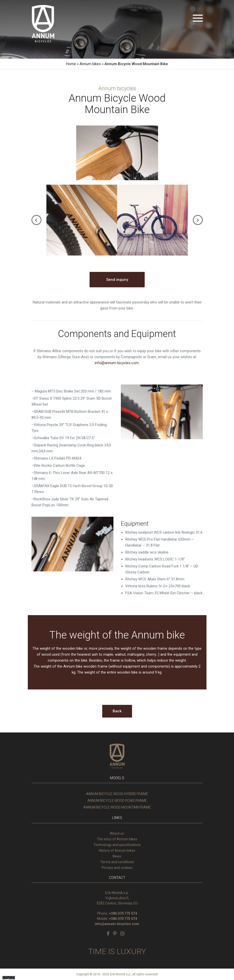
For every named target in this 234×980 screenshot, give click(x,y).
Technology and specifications (117, 845)
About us (117, 833)
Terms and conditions (117, 862)
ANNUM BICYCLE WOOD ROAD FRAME (117, 801)
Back (117, 711)
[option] (82, 220)
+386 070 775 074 (123, 913)
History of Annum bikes (117, 851)
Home (71, 64)
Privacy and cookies (117, 868)
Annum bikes (90, 64)
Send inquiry (117, 280)
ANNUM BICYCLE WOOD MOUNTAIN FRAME (117, 807)
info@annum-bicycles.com (117, 363)
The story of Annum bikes (117, 839)
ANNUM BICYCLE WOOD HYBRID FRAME (117, 794)
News (117, 856)
